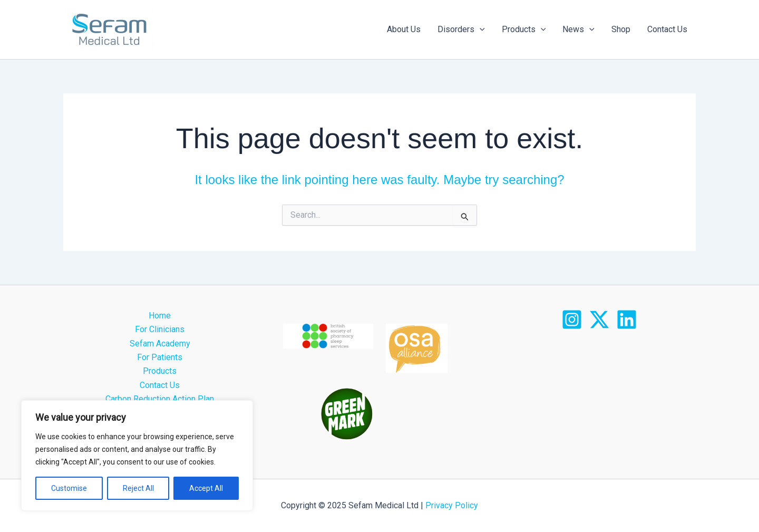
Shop (621, 29)
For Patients (160, 357)
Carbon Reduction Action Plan (160, 399)
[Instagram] (572, 320)
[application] (480, 30)
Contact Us (667, 29)
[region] (137, 456)
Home (160, 316)
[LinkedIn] (627, 320)
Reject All (138, 488)
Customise (69, 488)
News (578, 30)
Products (524, 30)
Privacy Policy (451, 505)
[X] (599, 320)
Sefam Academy (160, 344)
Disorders (461, 30)
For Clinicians (160, 329)
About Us (404, 29)
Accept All (206, 488)
